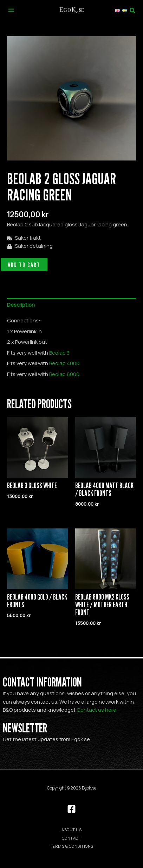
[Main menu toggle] (11, 9)
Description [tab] (21, 305)
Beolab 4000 (64, 363)
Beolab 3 (59, 353)
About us (71, 830)
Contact (72, 838)
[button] (134, 10)
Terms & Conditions (72, 846)
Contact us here (96, 710)
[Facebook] (71, 809)
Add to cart (24, 265)
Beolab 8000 (64, 374)
